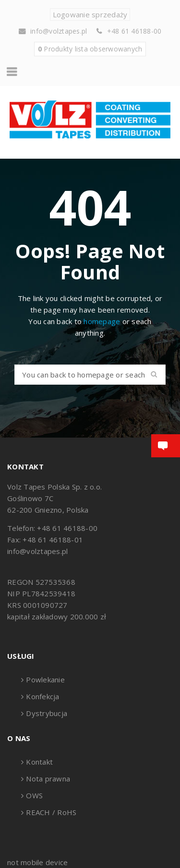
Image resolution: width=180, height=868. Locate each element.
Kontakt (39, 762)
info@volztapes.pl (59, 31)
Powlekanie (45, 679)
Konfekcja (42, 696)
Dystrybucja (47, 713)
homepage (102, 321)
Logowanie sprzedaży (90, 14)
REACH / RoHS (51, 812)
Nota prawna (48, 779)
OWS (34, 795)
